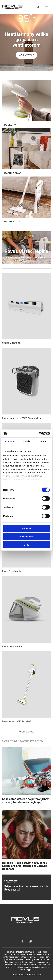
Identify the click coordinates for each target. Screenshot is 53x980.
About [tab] (43, 441)
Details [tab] (27, 441)
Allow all (26, 528)
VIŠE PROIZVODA (26, 732)
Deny (26, 545)
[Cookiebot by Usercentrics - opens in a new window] (38, 433)
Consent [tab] (10, 441)
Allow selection (26, 536)
